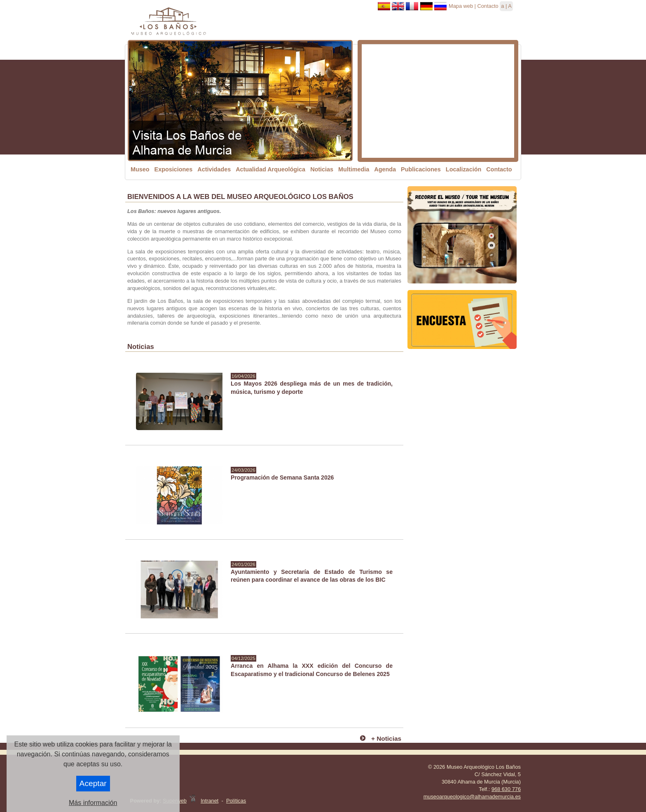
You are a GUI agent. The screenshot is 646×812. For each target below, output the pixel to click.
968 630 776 (506, 789)
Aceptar (93, 783)
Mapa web (461, 6)
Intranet (209, 801)
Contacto (488, 6)
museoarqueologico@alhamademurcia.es (472, 797)
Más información (93, 803)
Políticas (236, 801)
